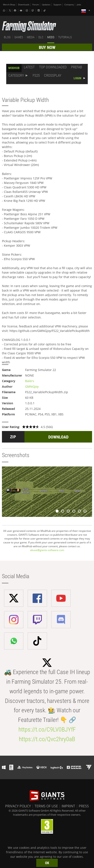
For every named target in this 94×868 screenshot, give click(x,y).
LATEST (29, 67)
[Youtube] (21, 10)
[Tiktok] (45, 10)
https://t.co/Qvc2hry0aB (47, 739)
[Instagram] (27, 10)
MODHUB (14, 68)
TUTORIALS (65, 37)
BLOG (7, 37)
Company (69, 5)
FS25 (36, 75)
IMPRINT (68, 806)
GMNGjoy (32, 386)
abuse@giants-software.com (47, 550)
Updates (46, 5)
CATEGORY (16, 75)
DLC (41, 37)
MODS (51, 37)
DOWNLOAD (58, 437)
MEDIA (31, 37)
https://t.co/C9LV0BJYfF (47, 729)
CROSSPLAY (53, 75)
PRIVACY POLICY (18, 806)
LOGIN (77, 78)
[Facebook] (15, 10)
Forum (36, 5)
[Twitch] (33, 10)
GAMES (19, 37)
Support (57, 5)
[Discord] (39, 10)
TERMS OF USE (46, 806)
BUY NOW (47, 47)
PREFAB (77, 67)
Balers (30, 381)
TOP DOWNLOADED (53, 67)
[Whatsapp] (5, 10)
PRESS (84, 806)
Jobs (79, 5)
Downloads (24, 5)
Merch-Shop (9, 5)
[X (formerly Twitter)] (10, 10)
